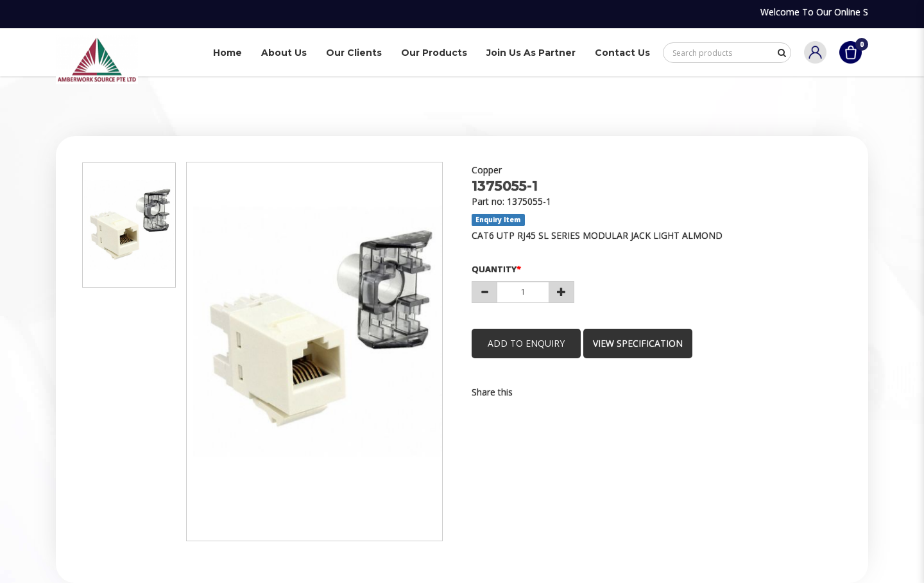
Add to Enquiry (526, 343)
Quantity (494, 269)
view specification (638, 343)
